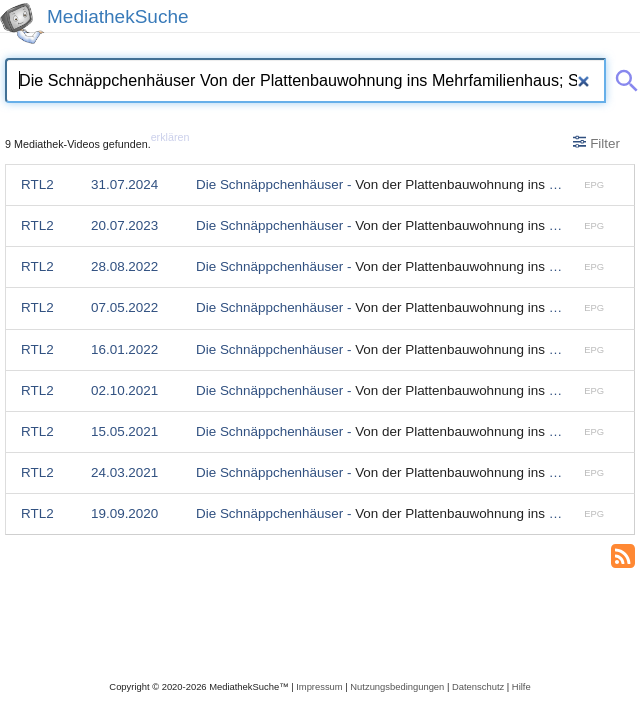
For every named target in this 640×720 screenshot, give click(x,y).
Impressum (319, 686)
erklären (170, 137)
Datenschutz (478, 686)
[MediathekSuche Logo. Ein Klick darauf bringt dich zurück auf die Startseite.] (22, 23)
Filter (596, 143)
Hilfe (521, 686)
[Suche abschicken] (623, 77)
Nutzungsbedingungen (397, 686)
